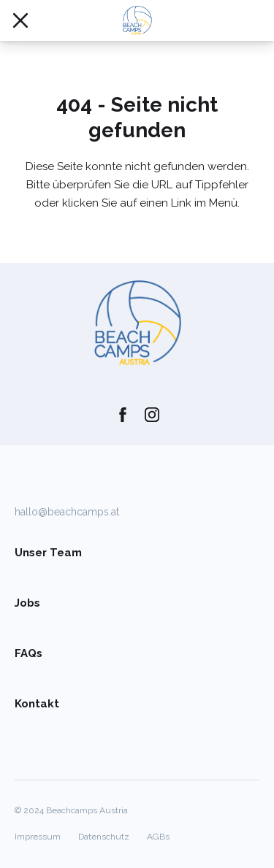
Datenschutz (104, 837)
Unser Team (48, 553)
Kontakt (37, 704)
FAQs (28, 653)
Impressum (38, 837)
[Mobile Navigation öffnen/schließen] (20, 20)
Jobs (27, 603)
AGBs (158, 837)
